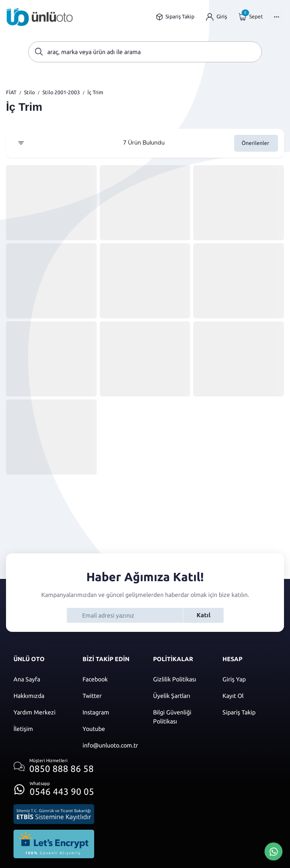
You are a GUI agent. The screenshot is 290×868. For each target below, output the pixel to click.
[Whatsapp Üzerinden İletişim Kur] (273, 851)
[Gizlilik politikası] (180, 679)
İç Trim (95, 92)
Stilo (29, 92)
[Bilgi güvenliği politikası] (180, 717)
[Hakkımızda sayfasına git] (41, 696)
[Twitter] (110, 696)
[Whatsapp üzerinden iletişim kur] (54, 787)
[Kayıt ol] (249, 696)
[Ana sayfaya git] (40, 17)
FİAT (11, 92)
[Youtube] (110, 729)
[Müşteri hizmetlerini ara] (54, 766)
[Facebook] (110, 679)
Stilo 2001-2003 (61, 92)
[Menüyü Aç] (276, 17)
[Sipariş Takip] (249, 712)
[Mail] (110, 745)
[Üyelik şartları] (180, 696)
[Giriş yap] (216, 17)
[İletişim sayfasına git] (41, 729)
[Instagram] (110, 712)
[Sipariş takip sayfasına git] (175, 17)
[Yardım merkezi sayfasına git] (41, 712)
